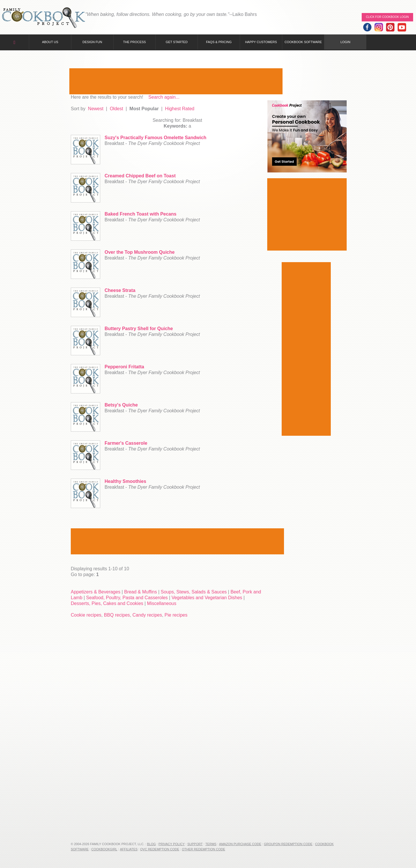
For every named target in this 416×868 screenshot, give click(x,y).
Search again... (164, 97)
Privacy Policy (172, 844)
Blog (152, 844)
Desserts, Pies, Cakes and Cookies (107, 603)
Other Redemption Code (203, 849)
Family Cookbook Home (43, 18)
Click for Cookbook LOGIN (387, 17)
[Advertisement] (176, 81)
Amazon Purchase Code (240, 844)
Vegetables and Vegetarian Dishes (207, 598)
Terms (211, 844)
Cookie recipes (86, 615)
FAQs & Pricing (219, 42)
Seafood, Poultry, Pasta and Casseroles (127, 598)
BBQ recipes (117, 615)
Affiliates (129, 849)
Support (195, 844)
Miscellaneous (162, 603)
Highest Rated (180, 109)
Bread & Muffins (141, 592)
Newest (96, 109)
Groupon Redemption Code (288, 844)
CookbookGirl (104, 849)
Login (345, 42)
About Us (50, 42)
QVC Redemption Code (160, 849)
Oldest (116, 109)
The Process (134, 42)
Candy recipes (147, 615)
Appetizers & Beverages (96, 592)
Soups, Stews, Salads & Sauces (194, 592)
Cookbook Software (303, 42)
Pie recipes (176, 615)
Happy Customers (261, 42)
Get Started (177, 42)
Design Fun (92, 42)
